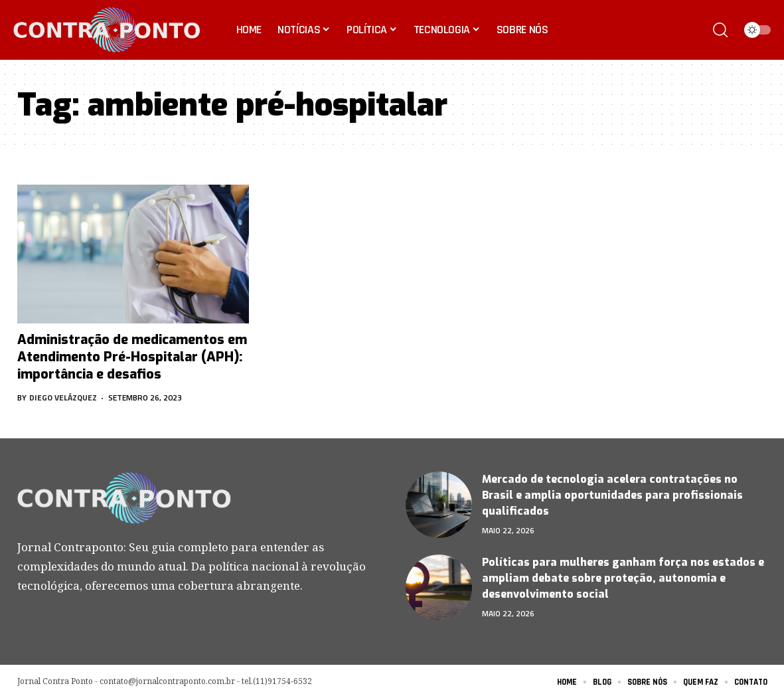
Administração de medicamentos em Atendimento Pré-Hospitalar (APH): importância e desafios (132, 357)
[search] (720, 30)
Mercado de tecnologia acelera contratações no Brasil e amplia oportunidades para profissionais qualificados (612, 495)
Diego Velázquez (63, 397)
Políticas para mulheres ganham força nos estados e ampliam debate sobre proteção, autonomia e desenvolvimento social (623, 578)
